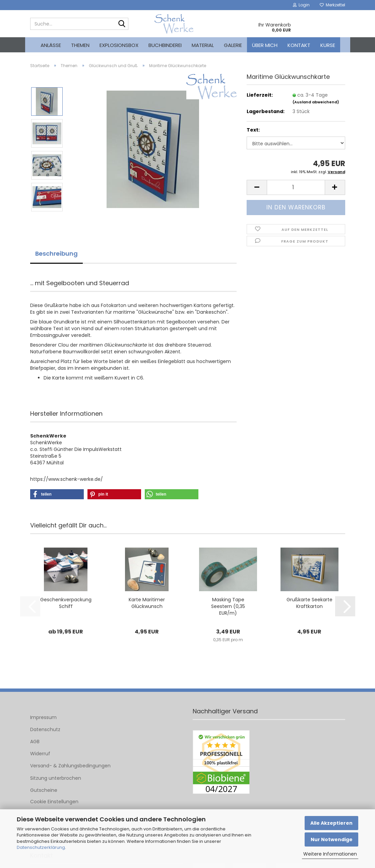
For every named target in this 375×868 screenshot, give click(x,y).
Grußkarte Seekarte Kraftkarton (309, 608)
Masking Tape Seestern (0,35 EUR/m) (228, 611)
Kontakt (299, 45)
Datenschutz (45, 734)
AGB (35, 747)
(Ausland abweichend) (316, 107)
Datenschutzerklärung (41, 847)
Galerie (233, 45)
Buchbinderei (165, 45)
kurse (328, 45)
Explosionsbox (119, 45)
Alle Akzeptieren (331, 823)
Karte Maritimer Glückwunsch (147, 608)
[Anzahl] (296, 192)
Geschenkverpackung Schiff (66, 608)
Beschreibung (56, 259)
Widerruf (40, 759)
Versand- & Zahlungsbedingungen (70, 771)
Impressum (43, 722)
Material (203, 45)
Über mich (265, 45)
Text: (253, 135)
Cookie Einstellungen (54, 807)
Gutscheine (44, 795)
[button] (257, 192)
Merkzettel (332, 5)
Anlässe (51, 45)
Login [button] (301, 5)
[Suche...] (122, 24)
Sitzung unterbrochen (56, 783)
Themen (80, 45)
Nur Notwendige (332, 839)
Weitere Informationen (330, 854)
